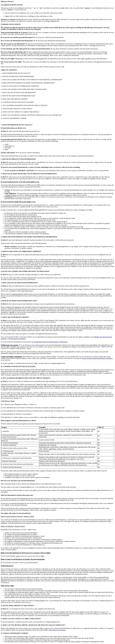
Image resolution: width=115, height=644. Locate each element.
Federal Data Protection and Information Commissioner (51, 342)
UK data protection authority (17, 339)
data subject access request (57, 630)
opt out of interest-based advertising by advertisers (97, 358)
